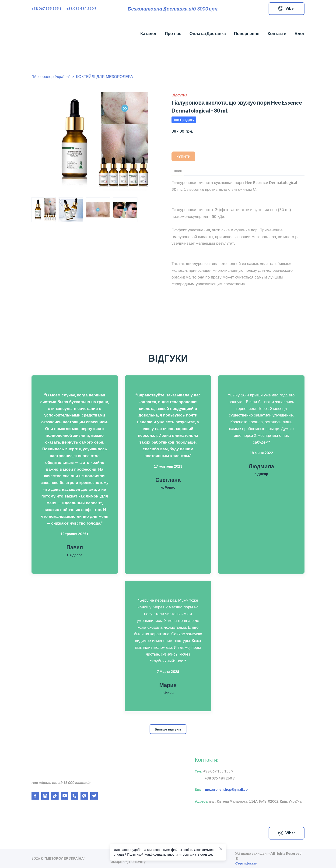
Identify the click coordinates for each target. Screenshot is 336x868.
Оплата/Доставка (208, 34)
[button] (287, 9)
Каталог (148, 34)
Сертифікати (246, 863)
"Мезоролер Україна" (51, 77)
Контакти (277, 34)
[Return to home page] (57, 34)
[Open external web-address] (75, 833)
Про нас (173, 34)
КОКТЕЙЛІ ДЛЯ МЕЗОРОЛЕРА (105, 77)
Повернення (247, 34)
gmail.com (241, 789)
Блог (299, 34)
